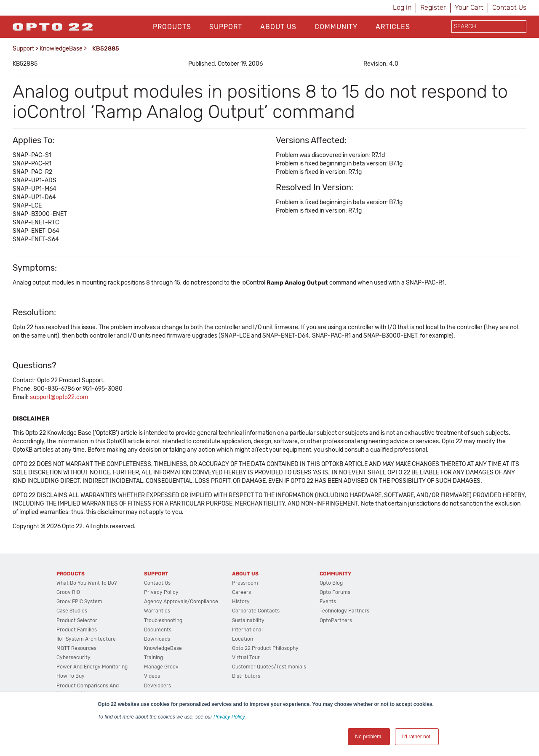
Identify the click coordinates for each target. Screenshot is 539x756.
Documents (158, 630)
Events (328, 602)
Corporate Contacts (256, 611)
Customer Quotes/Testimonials (269, 667)
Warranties (157, 611)
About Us (278, 27)
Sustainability (248, 620)
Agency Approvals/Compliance (181, 602)
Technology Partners (344, 611)
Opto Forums (335, 592)
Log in (402, 7)
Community (336, 27)
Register (433, 7)
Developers (157, 686)
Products (172, 27)
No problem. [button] (369, 737)
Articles (393, 27)
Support (226, 27)
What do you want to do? (87, 583)
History (241, 602)
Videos (152, 676)
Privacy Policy (229, 717)
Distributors (246, 676)
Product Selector (77, 620)
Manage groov (161, 667)
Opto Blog (331, 583)
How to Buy (71, 676)
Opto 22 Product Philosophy (265, 648)
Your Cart (469, 7)
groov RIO (68, 592)
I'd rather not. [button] (417, 737)
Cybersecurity (73, 658)
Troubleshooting (163, 620)
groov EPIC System (79, 602)
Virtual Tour (246, 658)
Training (153, 658)
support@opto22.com (59, 397)
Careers (241, 592)
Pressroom (245, 583)
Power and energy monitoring (92, 667)
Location (243, 639)
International (247, 630)
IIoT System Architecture (86, 639)
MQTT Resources (76, 648)
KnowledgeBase (61, 49)
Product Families (77, 630)
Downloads (157, 639)
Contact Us (509, 7)
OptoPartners (336, 620)
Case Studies (72, 611)
